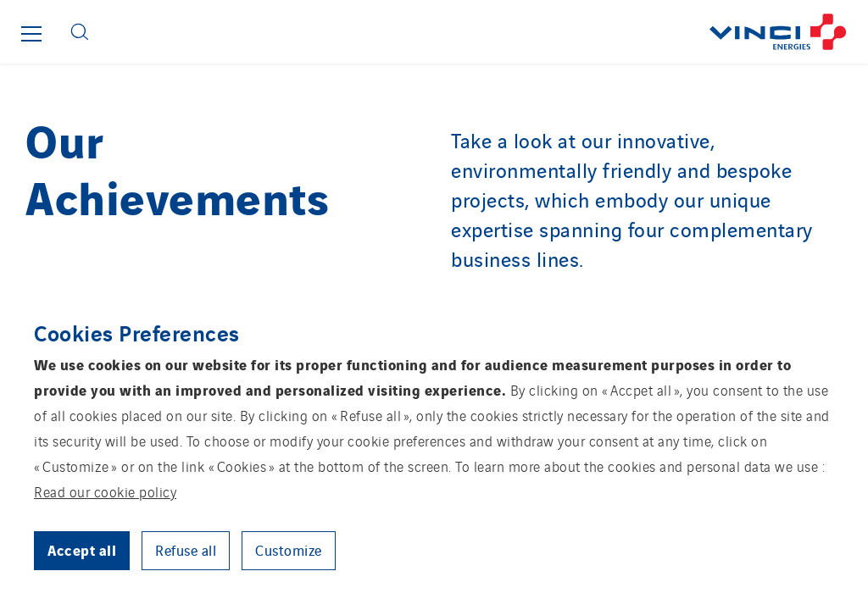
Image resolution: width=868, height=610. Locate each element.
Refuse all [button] (186, 550)
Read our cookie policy (105, 491)
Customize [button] (289, 550)
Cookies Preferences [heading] (137, 332)
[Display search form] (80, 32)
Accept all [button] (82, 549)
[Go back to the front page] (484, 32)
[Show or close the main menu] (31, 34)
